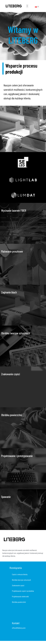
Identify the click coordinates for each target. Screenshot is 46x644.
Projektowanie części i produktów (23, 591)
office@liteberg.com (19, 628)
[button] (27, 6)
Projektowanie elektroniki (20, 596)
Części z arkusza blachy (20, 574)
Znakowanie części (18, 585)
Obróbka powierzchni (19, 602)
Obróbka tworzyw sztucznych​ (21, 580)
